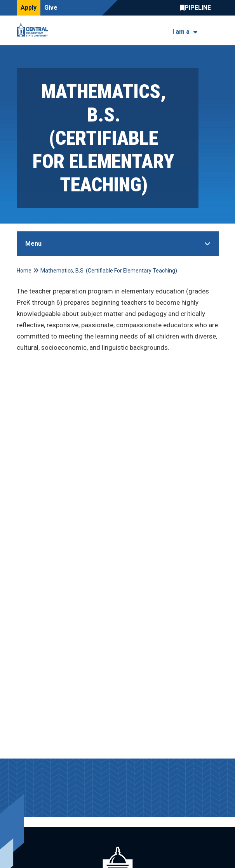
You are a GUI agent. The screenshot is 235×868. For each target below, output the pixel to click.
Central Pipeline (197, 8)
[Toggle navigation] (214, 30)
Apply (29, 8)
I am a (181, 32)
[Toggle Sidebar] (118, 244)
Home (24, 271)
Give (51, 8)
